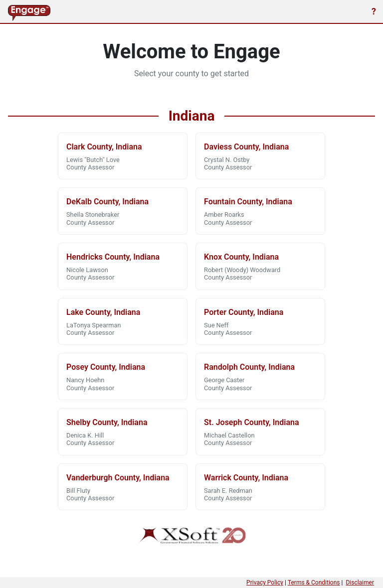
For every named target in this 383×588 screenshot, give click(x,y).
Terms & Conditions (314, 583)
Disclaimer (360, 583)
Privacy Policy (265, 583)
